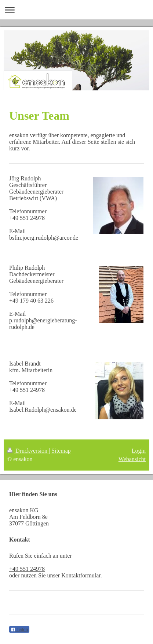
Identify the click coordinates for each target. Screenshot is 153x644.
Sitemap (61, 451)
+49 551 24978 (27, 569)
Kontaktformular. (82, 575)
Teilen (19, 630)
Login (139, 451)
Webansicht (132, 459)
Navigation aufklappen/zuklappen (76, 10)
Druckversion (28, 451)
